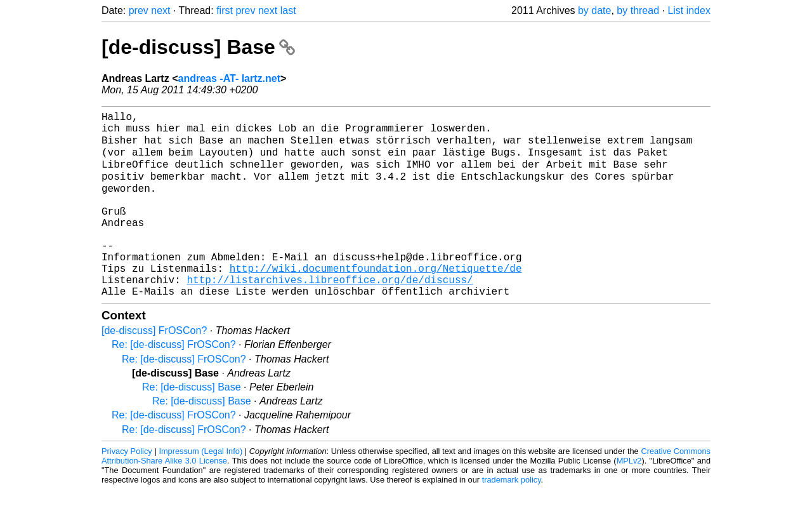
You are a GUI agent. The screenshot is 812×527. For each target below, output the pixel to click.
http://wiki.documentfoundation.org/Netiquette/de (376, 300)
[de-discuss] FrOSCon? (154, 368)
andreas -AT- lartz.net (229, 78)
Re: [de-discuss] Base (192, 424)
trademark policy (512, 517)
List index (689, 10)
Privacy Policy (127, 489)
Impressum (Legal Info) (200, 489)
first (225, 10)
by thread (638, 10)
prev (139, 10)
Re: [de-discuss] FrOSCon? (174, 382)
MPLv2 (629, 498)
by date (594, 10)
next (160, 10)
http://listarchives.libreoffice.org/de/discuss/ (330, 314)
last (288, 10)
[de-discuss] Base (198, 47)
